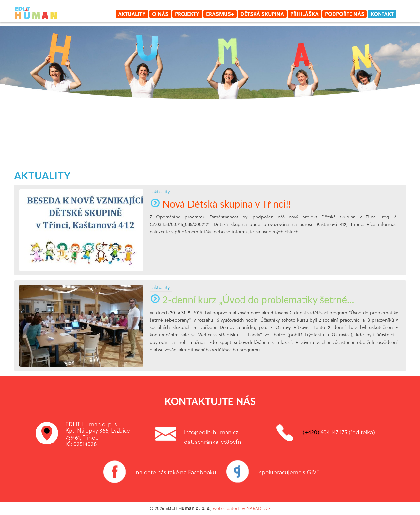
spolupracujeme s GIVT (287, 472)
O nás (160, 14)
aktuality (43, 175)
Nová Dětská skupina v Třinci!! (220, 204)
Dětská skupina (262, 14)
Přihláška (304, 14)
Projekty (187, 14)
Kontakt (382, 14)
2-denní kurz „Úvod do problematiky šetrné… (252, 299)
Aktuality (132, 14)
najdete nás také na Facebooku (174, 472)
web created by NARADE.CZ (242, 508)
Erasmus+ (220, 14)
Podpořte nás (345, 14)
